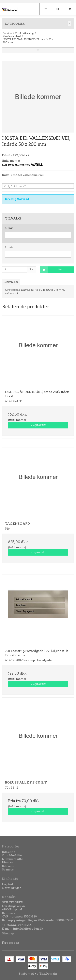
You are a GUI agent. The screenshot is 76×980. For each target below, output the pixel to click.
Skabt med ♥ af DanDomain (38, 974)
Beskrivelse (11, 282)
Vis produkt (38, 425)
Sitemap (8, 933)
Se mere (8, 869)
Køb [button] (52, 270)
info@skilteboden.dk (28, 929)
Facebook (12, 943)
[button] (38, 50)
